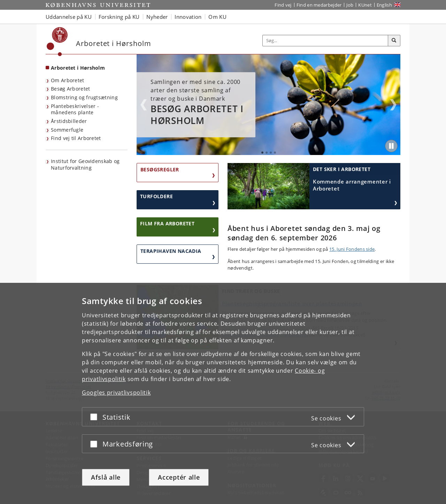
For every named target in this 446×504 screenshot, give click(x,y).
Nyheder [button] (157, 17)
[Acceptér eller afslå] (95, 417)
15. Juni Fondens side (352, 249)
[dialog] (223, 393)
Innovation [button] (188, 17)
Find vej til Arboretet (76, 138)
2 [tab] (267, 153)
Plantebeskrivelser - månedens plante (75, 109)
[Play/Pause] (391, 146)
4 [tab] (275, 153)
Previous (144, 105)
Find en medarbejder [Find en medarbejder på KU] (319, 5)
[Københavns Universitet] (57, 42)
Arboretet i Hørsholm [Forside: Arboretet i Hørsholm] (78, 68)
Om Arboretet (68, 80)
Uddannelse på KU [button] (69, 17)
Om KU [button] (217, 17)
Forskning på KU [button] (119, 17)
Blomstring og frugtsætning (84, 97)
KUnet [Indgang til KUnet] (365, 5)
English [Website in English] (384, 5)
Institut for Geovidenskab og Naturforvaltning (85, 164)
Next (393, 105)
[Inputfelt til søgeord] (325, 41)
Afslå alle (106, 477)
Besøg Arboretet (71, 89)
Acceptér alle (179, 477)
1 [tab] (262, 153)
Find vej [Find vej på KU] (283, 5)
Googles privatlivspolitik (116, 393)
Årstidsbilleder (69, 121)
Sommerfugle (67, 130)
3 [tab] (271, 153)
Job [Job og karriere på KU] (350, 5)
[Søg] (394, 41)
